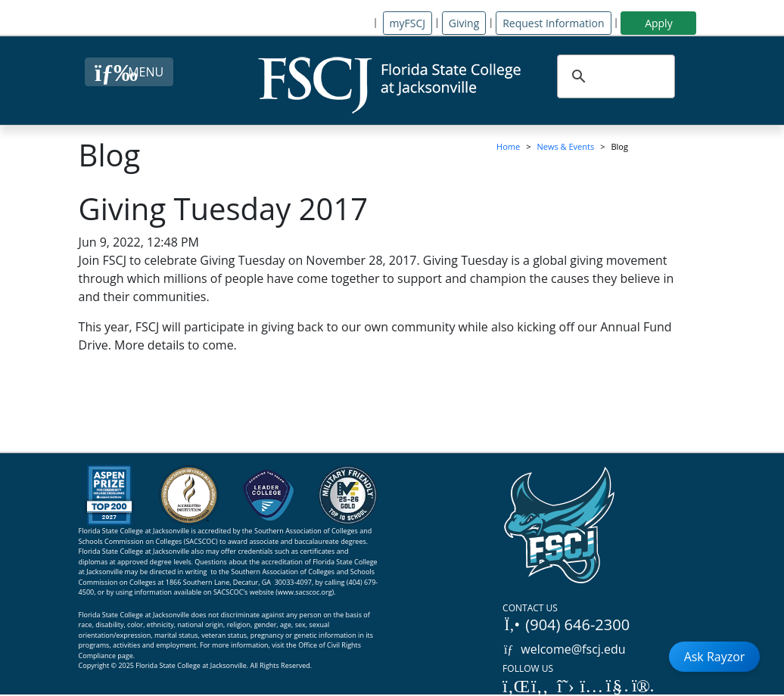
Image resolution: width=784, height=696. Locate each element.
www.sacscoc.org (305, 592)
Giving (464, 23)
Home (508, 146)
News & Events (566, 146)
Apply (659, 23)
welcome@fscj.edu (564, 649)
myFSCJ (408, 23)
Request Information (553, 23)
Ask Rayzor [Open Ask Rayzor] (715, 657)
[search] (614, 76)
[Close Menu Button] (129, 72)
